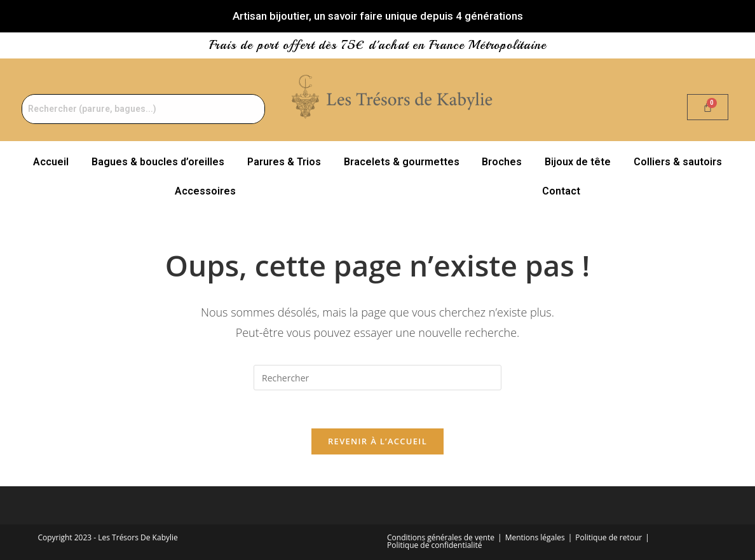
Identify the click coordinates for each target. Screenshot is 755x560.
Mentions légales (535, 537)
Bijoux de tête (578, 162)
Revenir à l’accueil (377, 441)
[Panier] (708, 107)
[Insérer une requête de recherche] (377, 378)
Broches (502, 162)
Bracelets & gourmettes (402, 162)
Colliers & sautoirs (678, 162)
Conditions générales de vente (441, 537)
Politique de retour (609, 537)
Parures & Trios (284, 162)
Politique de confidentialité (434, 545)
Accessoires (205, 191)
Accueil (51, 162)
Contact (561, 191)
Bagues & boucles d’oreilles (158, 162)
